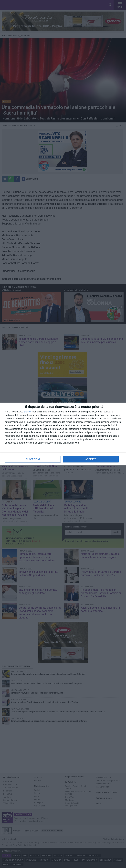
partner (28, 412)
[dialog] (63, 434)
